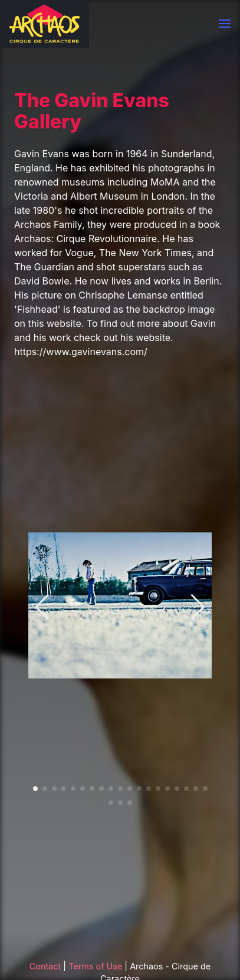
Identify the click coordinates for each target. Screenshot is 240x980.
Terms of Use (95, 966)
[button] (225, 24)
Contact (45, 966)
